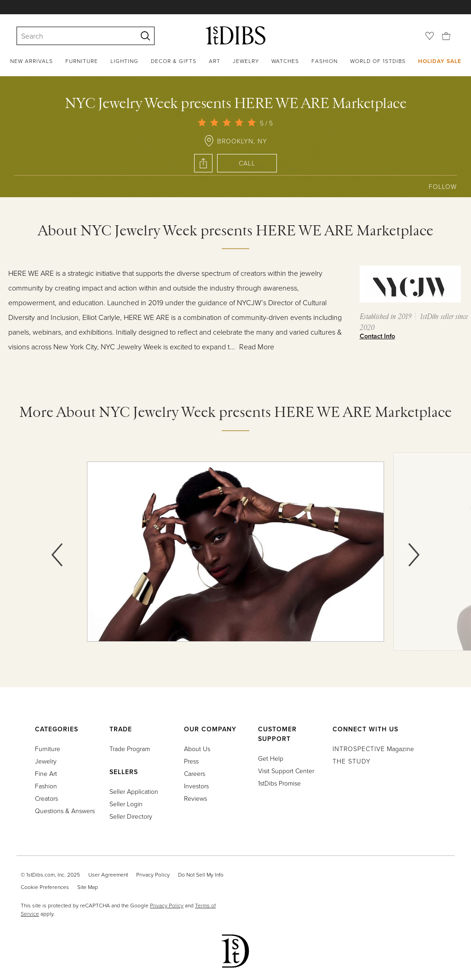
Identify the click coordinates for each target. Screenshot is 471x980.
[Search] (73, 36)
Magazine (373, 749)
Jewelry (246, 61)
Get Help (271, 758)
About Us (197, 749)
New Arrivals (32, 61)
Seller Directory (131, 816)
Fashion (325, 61)
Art (215, 61)
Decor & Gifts (174, 61)
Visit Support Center (286, 771)
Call (247, 163)
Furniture (82, 61)
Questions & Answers (65, 811)
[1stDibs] (235, 35)
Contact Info (377, 336)
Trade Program (130, 749)
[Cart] (446, 35)
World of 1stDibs (378, 61)
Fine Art (46, 773)
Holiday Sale (440, 61)
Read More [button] (257, 347)
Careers (195, 773)
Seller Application (134, 791)
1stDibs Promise (279, 783)
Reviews (195, 798)
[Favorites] (430, 36)
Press (191, 761)
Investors (196, 786)
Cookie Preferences (45, 887)
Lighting (124, 61)
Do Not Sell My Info (201, 875)
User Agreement (108, 875)
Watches (285, 61)
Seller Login (126, 804)
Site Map (88, 887)
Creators (46, 798)
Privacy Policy (153, 875)
